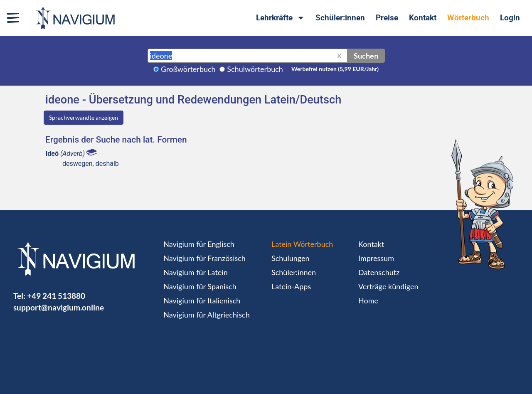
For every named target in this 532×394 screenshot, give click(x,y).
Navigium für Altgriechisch (206, 315)
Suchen (366, 56)
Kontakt (423, 18)
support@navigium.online (59, 307)
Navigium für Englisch (199, 244)
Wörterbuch (468, 18)
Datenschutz (379, 272)
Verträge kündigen (388, 286)
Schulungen (290, 258)
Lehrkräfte (280, 18)
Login (510, 18)
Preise (387, 18)
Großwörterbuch (188, 69)
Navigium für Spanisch (200, 286)
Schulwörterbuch (255, 69)
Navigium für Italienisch (202, 300)
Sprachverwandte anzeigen (84, 117)
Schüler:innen (340, 18)
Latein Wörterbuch (302, 244)
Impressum (376, 258)
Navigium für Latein (195, 272)
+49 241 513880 (56, 296)
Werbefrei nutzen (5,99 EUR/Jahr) (335, 69)
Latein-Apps (291, 286)
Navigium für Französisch (204, 258)
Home (368, 300)
